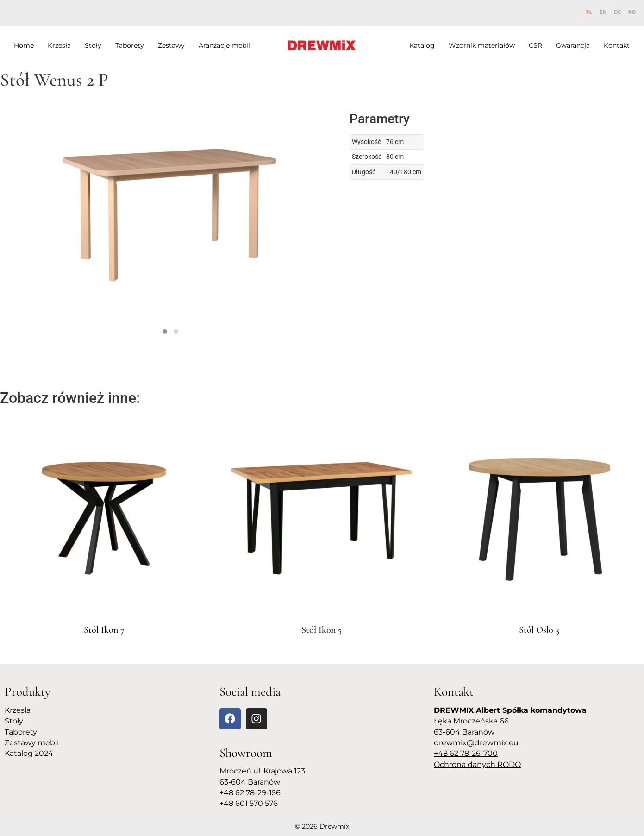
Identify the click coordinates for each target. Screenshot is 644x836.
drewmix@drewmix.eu (476, 743)
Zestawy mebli (32, 743)
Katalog (422, 45)
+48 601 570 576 (249, 803)
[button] (165, 332)
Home (24, 45)
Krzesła (59, 45)
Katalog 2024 (29, 753)
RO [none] (632, 12)
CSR (535, 45)
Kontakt (617, 45)
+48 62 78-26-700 (466, 753)
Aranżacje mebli (224, 45)
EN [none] (603, 12)
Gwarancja (573, 45)
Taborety (130, 45)
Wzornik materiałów (482, 45)
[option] (603, 13)
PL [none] (589, 12)
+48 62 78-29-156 (250, 793)
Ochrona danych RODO (477, 764)
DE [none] (617, 12)
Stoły (93, 45)
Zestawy (171, 45)
